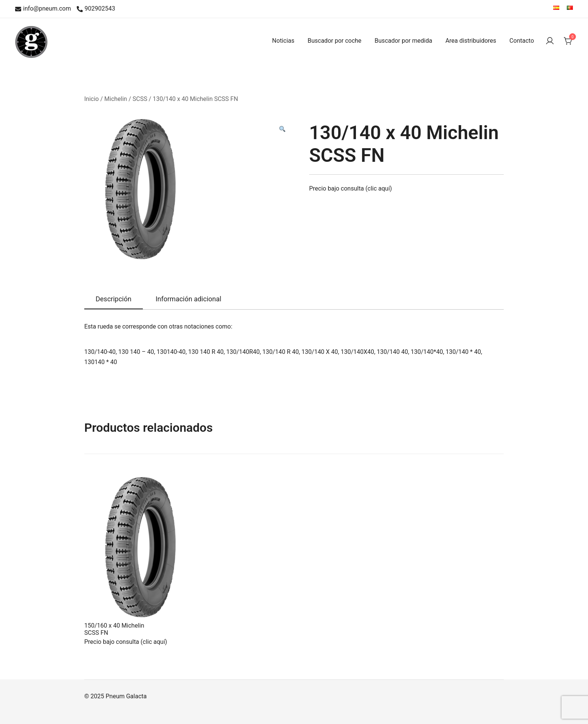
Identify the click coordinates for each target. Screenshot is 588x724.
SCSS (140, 99)
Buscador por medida (403, 41)
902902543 (96, 9)
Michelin (116, 99)
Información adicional (189, 299)
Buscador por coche (334, 41)
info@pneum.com (43, 9)
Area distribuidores (471, 41)
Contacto (522, 41)
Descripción (114, 299)
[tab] (114, 299)
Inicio (91, 99)
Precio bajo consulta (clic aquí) (350, 188)
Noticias (283, 41)
